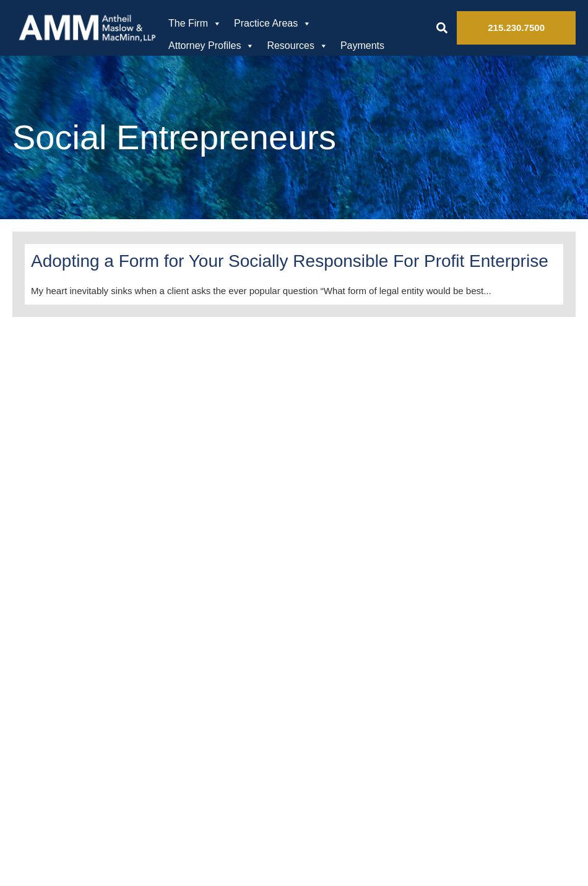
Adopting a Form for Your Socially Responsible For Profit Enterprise (290, 261)
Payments (362, 46)
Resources (297, 46)
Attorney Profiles (211, 46)
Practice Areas (273, 24)
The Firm (195, 24)
